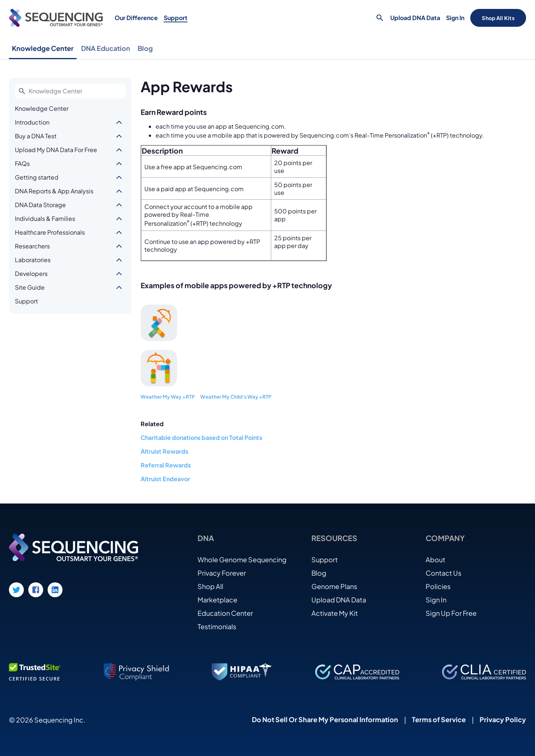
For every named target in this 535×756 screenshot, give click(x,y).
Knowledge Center (43, 48)
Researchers (32, 246)
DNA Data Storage (40, 205)
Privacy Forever (222, 573)
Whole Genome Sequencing (242, 559)
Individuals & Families (45, 218)
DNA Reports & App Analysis (54, 191)
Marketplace (217, 600)
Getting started (37, 177)
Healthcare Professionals (50, 232)
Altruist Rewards (164, 451)
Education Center (225, 613)
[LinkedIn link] (55, 590)
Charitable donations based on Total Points (201, 437)
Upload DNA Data (415, 18)
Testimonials (217, 626)
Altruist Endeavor (165, 479)
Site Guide (30, 287)
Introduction (32, 122)
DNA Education (106, 48)
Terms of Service (439, 719)
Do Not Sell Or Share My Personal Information (325, 719)
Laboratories (33, 260)
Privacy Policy (503, 719)
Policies (438, 586)
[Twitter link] (16, 590)
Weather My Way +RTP (168, 397)
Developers (31, 274)
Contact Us (443, 573)
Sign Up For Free (451, 613)
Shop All (210, 586)
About (435, 559)
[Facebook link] (36, 590)
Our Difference (136, 18)
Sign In (455, 18)
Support (176, 18)
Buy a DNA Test (36, 136)
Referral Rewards (166, 465)
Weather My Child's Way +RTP (236, 397)
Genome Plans (334, 586)
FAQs (22, 163)
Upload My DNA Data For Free (56, 150)
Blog (145, 48)
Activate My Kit (335, 613)
